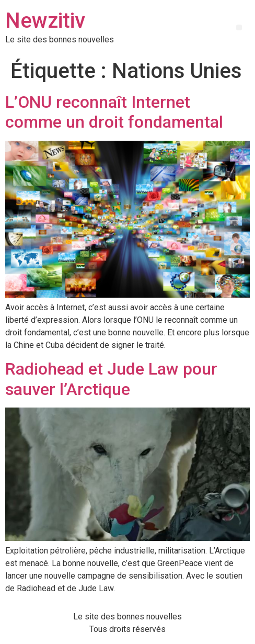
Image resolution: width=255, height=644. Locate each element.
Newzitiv (45, 21)
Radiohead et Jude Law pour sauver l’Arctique (111, 379)
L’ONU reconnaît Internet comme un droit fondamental (114, 112)
